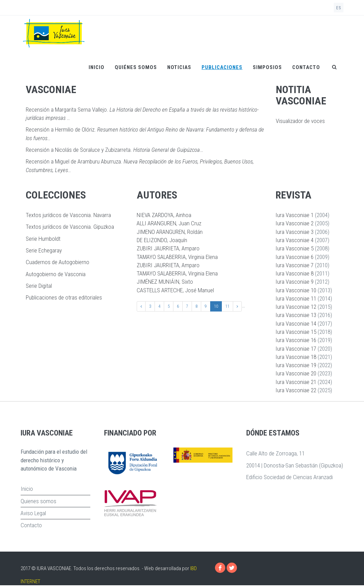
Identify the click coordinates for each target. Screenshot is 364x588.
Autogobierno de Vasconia (56, 274)
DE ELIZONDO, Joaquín (162, 240)
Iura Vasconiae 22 (296, 390)
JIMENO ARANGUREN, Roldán (170, 232)
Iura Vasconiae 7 (294, 265)
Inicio (96, 67)
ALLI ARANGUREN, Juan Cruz (169, 223)
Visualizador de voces (300, 121)
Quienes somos (38, 501)
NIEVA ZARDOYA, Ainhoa (164, 215)
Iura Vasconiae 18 (296, 357)
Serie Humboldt (43, 239)
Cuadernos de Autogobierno (58, 262)
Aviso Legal (33, 513)
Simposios (267, 67)
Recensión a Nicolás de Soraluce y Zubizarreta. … (115, 150)
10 (216, 306)
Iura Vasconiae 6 (294, 257)
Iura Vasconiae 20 (296, 373)
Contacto (306, 67)
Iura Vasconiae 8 (294, 273)
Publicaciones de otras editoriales (64, 297)
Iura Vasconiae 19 (296, 365)
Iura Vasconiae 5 (294, 248)
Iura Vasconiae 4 (294, 240)
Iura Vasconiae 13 (296, 315)
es (339, 8)
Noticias (179, 67)
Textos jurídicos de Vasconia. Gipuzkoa (70, 227)
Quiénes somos (136, 67)
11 (227, 306)
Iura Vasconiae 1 (294, 215)
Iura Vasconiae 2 (294, 223)
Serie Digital (39, 286)
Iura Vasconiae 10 (296, 290)
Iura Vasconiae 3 (294, 232)
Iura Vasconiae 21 (296, 382)
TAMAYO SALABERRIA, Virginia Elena (177, 257)
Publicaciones (222, 67)
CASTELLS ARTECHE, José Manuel (175, 290)
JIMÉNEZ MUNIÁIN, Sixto (165, 282)
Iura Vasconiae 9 (294, 282)
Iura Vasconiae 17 (296, 349)
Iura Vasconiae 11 (296, 298)
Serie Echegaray (44, 250)
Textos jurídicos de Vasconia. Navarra (68, 215)
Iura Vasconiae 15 (296, 332)
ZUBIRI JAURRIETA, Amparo (168, 248)
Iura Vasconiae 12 (296, 307)
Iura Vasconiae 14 (296, 324)
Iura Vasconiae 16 (296, 340)
